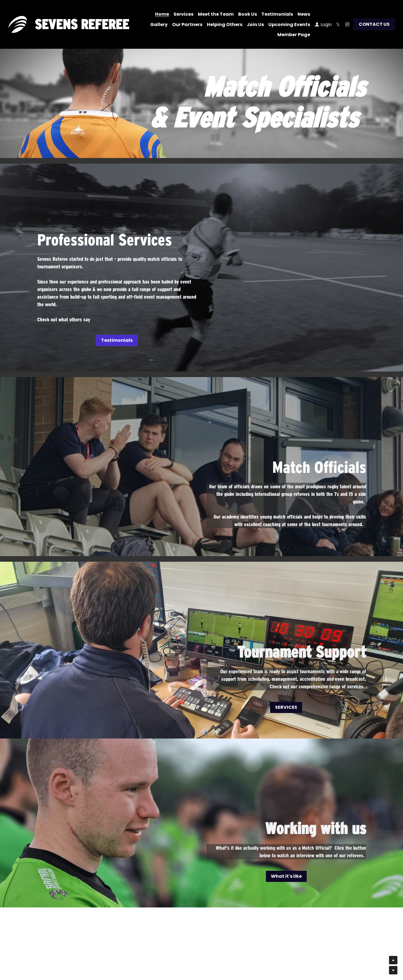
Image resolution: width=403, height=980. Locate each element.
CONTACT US (374, 24)
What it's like (286, 876)
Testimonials (117, 340)
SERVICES (286, 707)
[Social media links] (338, 24)
